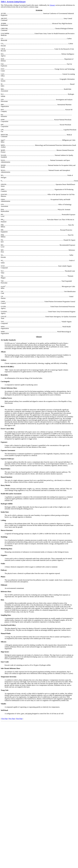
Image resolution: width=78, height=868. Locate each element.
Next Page (19, 719)
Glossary (52, 5)
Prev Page (12, 719)
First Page (5, 719)
